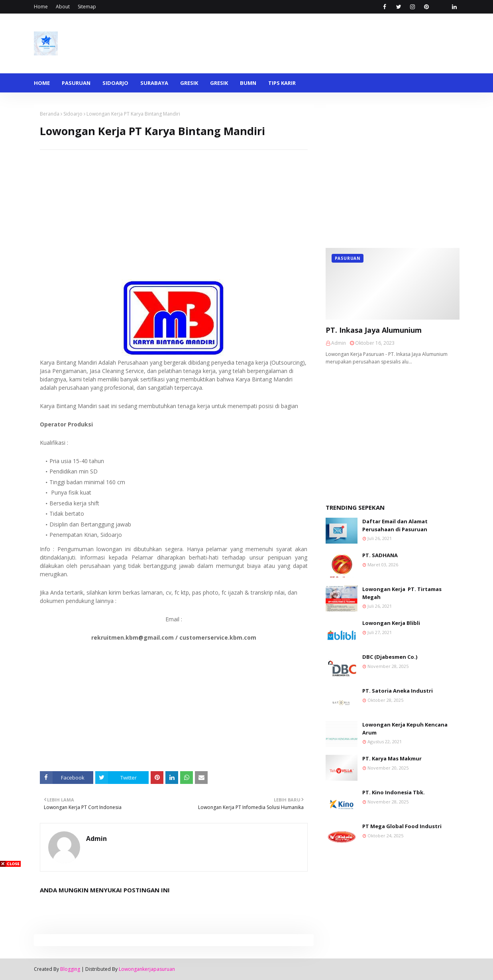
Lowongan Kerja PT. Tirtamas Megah (402, 593)
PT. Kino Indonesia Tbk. (394, 792)
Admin (96, 839)
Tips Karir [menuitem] (282, 83)
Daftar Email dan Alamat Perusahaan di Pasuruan (395, 525)
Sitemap (87, 7)
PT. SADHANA (380, 555)
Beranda (50, 114)
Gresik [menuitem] (189, 83)
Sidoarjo (73, 114)
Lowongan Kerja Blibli (391, 623)
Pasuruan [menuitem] (76, 83)
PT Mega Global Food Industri (402, 826)
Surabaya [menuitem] (154, 83)
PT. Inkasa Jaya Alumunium (374, 330)
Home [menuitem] (42, 83)
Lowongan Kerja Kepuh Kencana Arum (405, 729)
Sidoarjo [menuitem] (115, 83)
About (63, 7)
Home (41, 7)
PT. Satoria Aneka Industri (398, 691)
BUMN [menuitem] (248, 83)
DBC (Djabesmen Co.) (390, 657)
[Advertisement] (174, 206)
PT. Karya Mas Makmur (392, 758)
